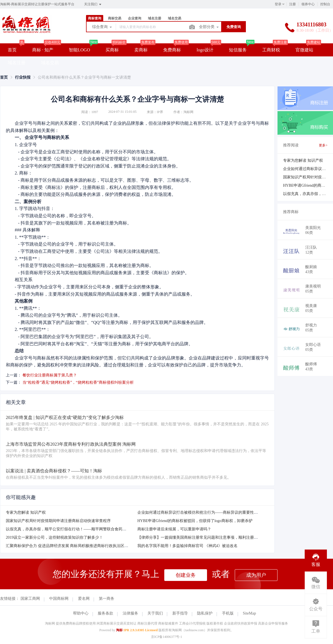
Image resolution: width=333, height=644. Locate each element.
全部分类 (209, 27)
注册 (292, 4)
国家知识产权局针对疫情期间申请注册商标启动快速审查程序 (58, 521)
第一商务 (107, 599)
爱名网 (84, 599)
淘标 (119, 630)
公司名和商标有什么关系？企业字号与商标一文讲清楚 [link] (84, 77)
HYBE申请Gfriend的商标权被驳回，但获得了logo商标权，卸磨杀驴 (195, 521)
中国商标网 (59, 599)
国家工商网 (30, 599)
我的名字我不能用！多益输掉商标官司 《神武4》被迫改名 (187, 546)
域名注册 (155, 18)
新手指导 (180, 613)
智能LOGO (79, 50)
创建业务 (186, 575)
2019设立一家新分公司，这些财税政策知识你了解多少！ (54, 537)
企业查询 (135, 18)
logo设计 (205, 50)
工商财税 (271, 50)
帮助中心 (81, 613)
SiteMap (249, 613)
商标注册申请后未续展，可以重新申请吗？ (174, 529)
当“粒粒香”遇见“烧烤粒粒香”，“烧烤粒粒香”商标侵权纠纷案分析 (78, 382)
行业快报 (23, 77)
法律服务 (130, 613)
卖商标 (141, 50)
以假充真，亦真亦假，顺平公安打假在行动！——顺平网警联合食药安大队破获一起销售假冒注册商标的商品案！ (103, 529)
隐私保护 (205, 613)
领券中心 (308, 4)
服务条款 (105, 613)
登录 (278, 4)
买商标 (112, 50)
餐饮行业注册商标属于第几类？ (50, 375)
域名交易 (175, 18)
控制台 (325, 4)
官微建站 (304, 50)
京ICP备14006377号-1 (167, 637)
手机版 (228, 613)
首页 (12, 50)
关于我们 (155, 613)
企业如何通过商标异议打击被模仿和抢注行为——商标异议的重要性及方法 (201, 512)
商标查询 (95, 18)
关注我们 (93, 4)
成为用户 (256, 575)
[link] (4, 77)
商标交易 (115, 18)
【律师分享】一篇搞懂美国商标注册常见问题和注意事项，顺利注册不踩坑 (201, 537)
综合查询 (102, 27)
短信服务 (238, 50)
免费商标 (172, 50)
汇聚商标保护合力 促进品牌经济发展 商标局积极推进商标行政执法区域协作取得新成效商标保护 (88, 546)
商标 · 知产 (43, 50)
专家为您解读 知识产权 (26, 512)
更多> (323, 145)
